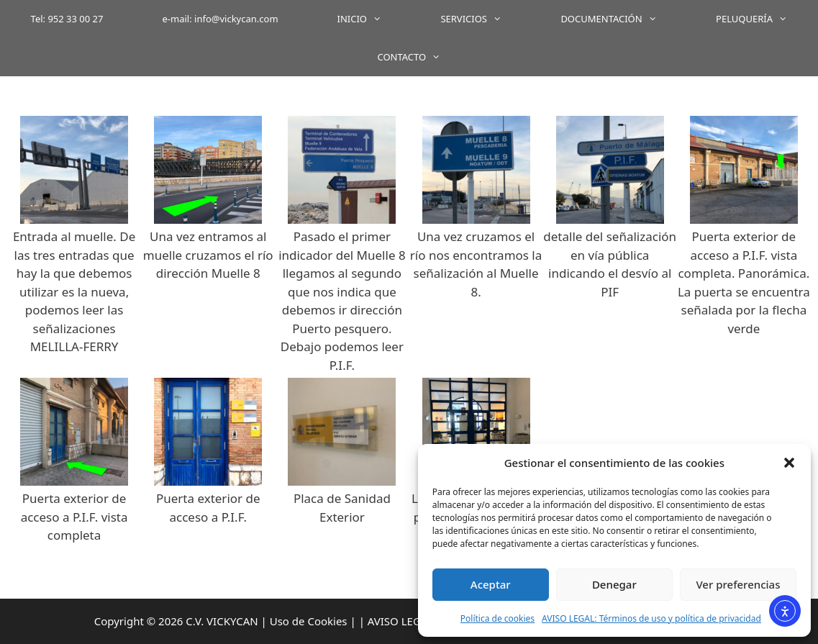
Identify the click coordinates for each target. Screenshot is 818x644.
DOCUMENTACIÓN (623, 19)
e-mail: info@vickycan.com (221, 19)
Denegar (614, 584)
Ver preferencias (738, 584)
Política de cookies (497, 618)
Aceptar (491, 584)
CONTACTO (423, 57)
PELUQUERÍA (766, 19)
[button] (789, 463)
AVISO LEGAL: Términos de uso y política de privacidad (651, 618)
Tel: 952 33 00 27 (67, 19)
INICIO (374, 19)
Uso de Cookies (309, 621)
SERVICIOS (486, 19)
